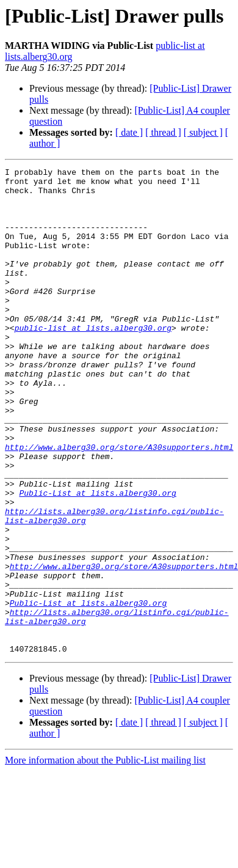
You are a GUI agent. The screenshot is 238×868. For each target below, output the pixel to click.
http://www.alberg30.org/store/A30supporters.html (119, 504)
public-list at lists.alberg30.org (93, 361)
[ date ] (129, 132)
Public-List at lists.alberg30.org (97, 559)
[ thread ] (163, 132)
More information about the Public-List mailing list (105, 857)
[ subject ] (203, 132)
